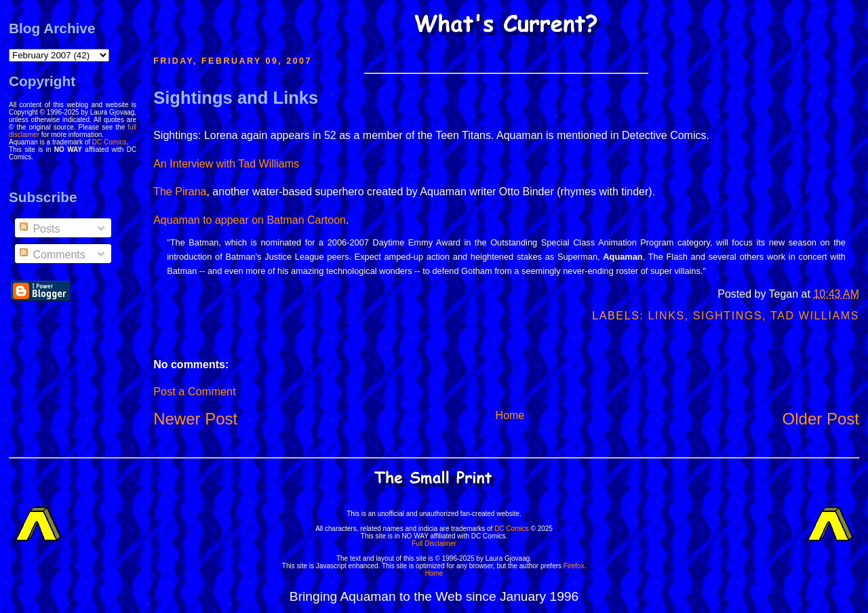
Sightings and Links (236, 98)
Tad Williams (815, 316)
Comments (52, 255)
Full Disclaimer (434, 543)
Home (510, 415)
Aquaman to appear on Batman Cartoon (250, 220)
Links (667, 316)
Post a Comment (194, 391)
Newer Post (195, 419)
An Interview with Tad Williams (226, 164)
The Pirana (180, 192)
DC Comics (110, 142)
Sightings (728, 316)
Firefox (574, 566)
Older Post (821, 419)
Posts (39, 229)
